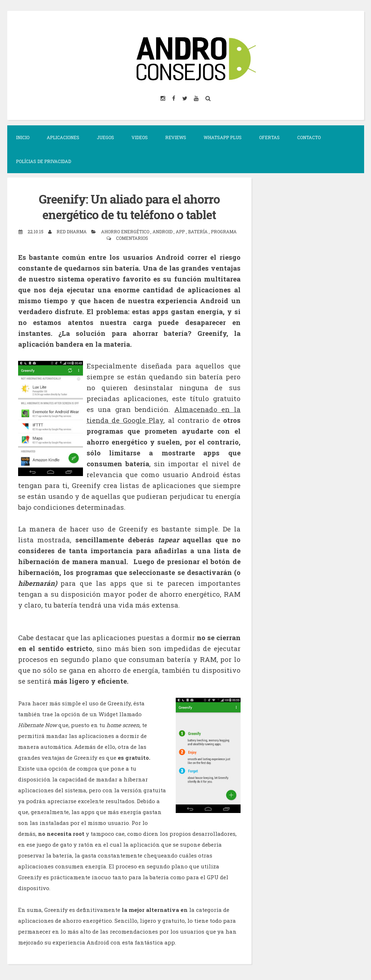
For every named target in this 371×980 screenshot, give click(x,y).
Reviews (176, 137)
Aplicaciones (63, 137)
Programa (224, 231)
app (181, 231)
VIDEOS (140, 137)
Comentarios (132, 238)
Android (163, 231)
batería (198, 231)
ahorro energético (126, 231)
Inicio (23, 137)
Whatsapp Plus (223, 137)
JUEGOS (105, 137)
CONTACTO (309, 137)
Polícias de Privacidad (43, 161)
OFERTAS (269, 137)
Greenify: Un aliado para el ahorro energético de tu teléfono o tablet (129, 207)
